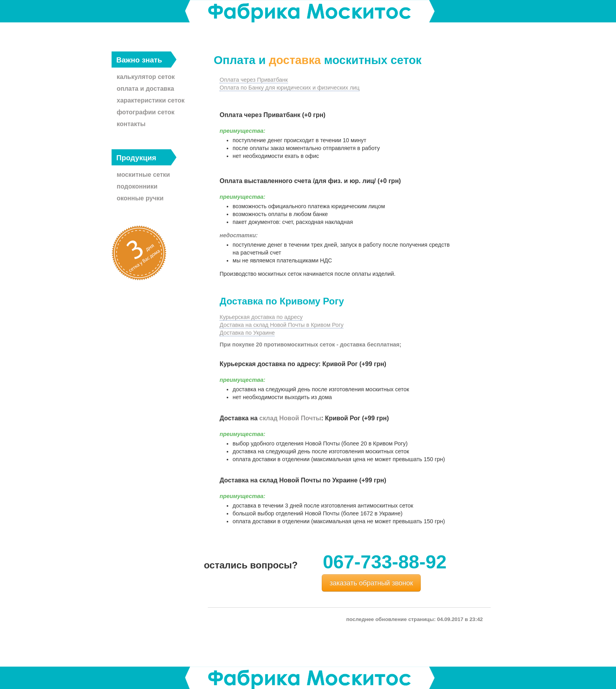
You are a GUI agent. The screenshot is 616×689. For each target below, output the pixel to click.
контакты (131, 124)
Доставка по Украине (247, 333)
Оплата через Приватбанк (254, 80)
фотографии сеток (146, 112)
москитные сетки (143, 175)
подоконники (137, 186)
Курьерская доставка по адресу (261, 317)
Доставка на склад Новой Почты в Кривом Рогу (281, 325)
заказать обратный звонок (371, 583)
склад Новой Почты (290, 418)
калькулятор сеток (146, 77)
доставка (295, 60)
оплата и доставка (145, 89)
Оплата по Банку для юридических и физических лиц (290, 88)
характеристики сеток (151, 100)
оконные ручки (140, 198)
